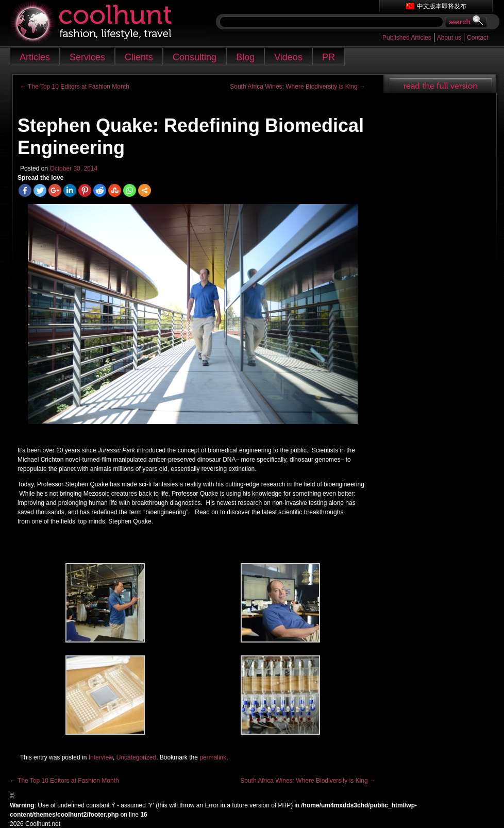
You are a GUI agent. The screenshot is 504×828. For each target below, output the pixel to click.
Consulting (195, 57)
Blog (245, 57)
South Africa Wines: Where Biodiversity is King (298, 87)
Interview (101, 757)
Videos (288, 57)
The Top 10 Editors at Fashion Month (75, 87)
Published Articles (407, 38)
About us (449, 38)
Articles (35, 57)
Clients (139, 57)
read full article (440, 84)
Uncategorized (136, 757)
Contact (477, 38)
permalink (213, 757)
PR (329, 57)
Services (87, 57)
